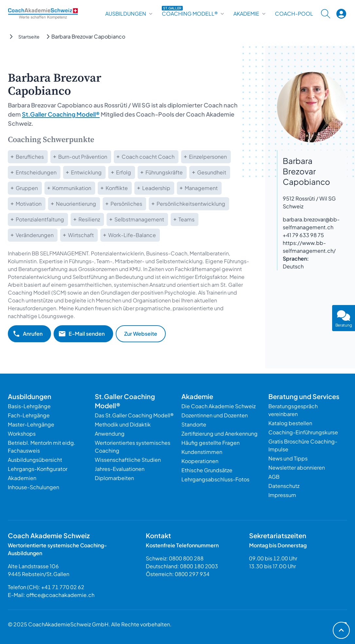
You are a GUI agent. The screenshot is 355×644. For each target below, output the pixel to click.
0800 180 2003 (199, 566)
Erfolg (124, 172)
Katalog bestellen (290, 423)
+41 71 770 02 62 (63, 587)
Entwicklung (86, 172)
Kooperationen (200, 461)
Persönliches (126, 204)
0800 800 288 (186, 558)
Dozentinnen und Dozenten (215, 415)
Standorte (194, 424)
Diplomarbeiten (114, 478)
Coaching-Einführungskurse (303, 432)
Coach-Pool (294, 14)
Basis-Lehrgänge (29, 406)
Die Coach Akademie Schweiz (219, 406)
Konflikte (117, 188)
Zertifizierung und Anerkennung (220, 434)
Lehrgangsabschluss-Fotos (215, 479)
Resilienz (89, 219)
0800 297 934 (192, 574)
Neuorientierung (76, 204)
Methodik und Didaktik (123, 424)
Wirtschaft (81, 235)
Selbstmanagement (139, 219)
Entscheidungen (36, 172)
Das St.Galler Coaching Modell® (134, 415)
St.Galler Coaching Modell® (61, 114)
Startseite (29, 37)
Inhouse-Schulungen (34, 487)
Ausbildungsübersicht (35, 460)
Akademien (22, 478)
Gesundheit (212, 172)
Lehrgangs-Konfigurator (38, 469)
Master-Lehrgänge (31, 424)
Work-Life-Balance (132, 235)
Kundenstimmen (202, 452)
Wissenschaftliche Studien (128, 460)
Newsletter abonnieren (297, 467)
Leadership (156, 188)
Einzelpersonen (208, 157)
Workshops (22, 434)
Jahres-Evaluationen (120, 469)
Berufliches (30, 157)
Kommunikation (72, 188)
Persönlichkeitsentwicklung (191, 204)
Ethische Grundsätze (207, 470)
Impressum (282, 495)
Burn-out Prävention (83, 157)
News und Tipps (288, 458)
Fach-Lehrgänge (29, 415)
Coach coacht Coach (148, 157)
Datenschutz (284, 486)
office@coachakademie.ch (60, 595)
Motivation (29, 204)
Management (201, 188)
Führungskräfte (164, 172)
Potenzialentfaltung (40, 219)
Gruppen (27, 188)
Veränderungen (35, 235)
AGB (274, 477)
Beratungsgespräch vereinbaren (293, 410)
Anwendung (110, 434)
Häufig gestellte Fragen (211, 443)
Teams (186, 219)
